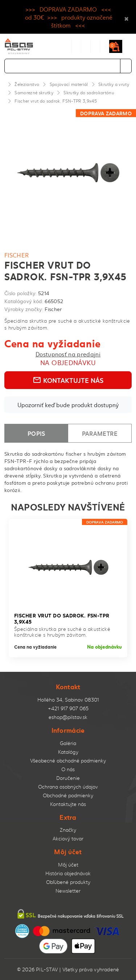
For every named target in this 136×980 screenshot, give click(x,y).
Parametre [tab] (100, 433)
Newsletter (68, 891)
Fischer (17, 255)
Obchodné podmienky (68, 795)
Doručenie (68, 778)
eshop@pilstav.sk (68, 717)
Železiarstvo (27, 84)
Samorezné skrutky (34, 92)
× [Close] (126, 17)
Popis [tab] (36, 433)
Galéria (68, 743)
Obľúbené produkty (68, 882)
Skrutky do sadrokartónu (89, 92)
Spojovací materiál (69, 84)
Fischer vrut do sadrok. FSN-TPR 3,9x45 (56, 101)
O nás (68, 769)
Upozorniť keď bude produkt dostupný (68, 405)
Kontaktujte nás (68, 380)
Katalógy (68, 752)
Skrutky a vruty (114, 84)
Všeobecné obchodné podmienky (68, 760)
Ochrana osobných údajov (68, 787)
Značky (68, 830)
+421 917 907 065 (68, 708)
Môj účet (68, 865)
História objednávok (68, 873)
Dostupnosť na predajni (68, 354)
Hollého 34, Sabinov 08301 (68, 700)
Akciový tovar (68, 838)
